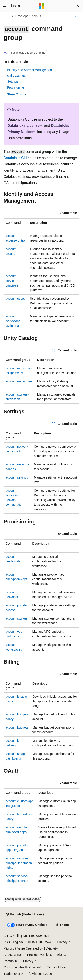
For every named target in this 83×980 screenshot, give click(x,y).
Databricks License (23, 126)
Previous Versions (39, 955)
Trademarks (12, 974)
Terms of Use (56, 967)
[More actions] (76, 16)
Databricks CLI (15, 158)
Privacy (62, 942)
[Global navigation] (4, 6)
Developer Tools (27, 16)
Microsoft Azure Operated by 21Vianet (30, 948)
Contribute (11, 961)
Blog (60, 955)
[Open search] (79, 6)
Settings (13, 81)
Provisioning (15, 87)
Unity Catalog (16, 76)
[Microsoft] (42, 6)
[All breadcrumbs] (7, 16)
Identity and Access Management (30, 70)
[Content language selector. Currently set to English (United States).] (25, 915)
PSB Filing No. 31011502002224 (26, 942)
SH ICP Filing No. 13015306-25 (25, 936)
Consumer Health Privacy (21, 967)
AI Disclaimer (13, 955)
